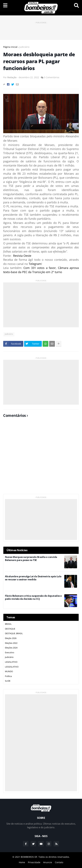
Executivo (10, 652)
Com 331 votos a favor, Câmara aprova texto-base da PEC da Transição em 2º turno (41, 270)
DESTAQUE (10, 629)
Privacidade (34, 862)
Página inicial (10, 47)
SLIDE (8, 681)
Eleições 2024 (11, 648)
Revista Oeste (22, 256)
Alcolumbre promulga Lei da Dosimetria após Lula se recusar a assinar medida (33, 578)
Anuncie (48, 862)
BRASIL (8, 624)
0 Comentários (52, 77)
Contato (59, 862)
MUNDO (9, 671)
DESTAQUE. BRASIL (14, 633)
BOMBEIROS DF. (29, 857)
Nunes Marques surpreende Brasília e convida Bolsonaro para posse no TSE (31, 559)
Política (8, 676)
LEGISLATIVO (11, 662)
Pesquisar (76, 5)
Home (22, 862)
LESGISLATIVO (12, 667)
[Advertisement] (41, 29)
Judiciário (24, 47)
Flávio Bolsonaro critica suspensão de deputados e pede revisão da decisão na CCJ (33, 597)
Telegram (35, 264)
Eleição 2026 (11, 638)
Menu (5, 5)
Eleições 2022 (11, 643)
